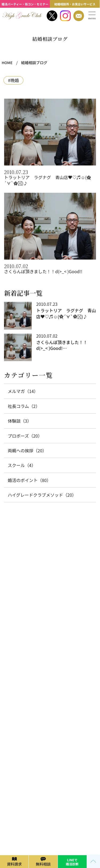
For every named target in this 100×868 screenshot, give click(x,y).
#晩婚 (13, 80)
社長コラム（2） (24, 406)
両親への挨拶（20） (27, 450)
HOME (7, 63)
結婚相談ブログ (34, 63)
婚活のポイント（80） (29, 480)
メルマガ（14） (23, 391)
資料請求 (14, 864)
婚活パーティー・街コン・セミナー (25, 4)
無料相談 (43, 864)
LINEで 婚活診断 (72, 862)
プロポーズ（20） (25, 436)
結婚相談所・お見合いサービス (75, 4)
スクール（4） (22, 465)
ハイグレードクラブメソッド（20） (42, 495)
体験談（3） (20, 421)
